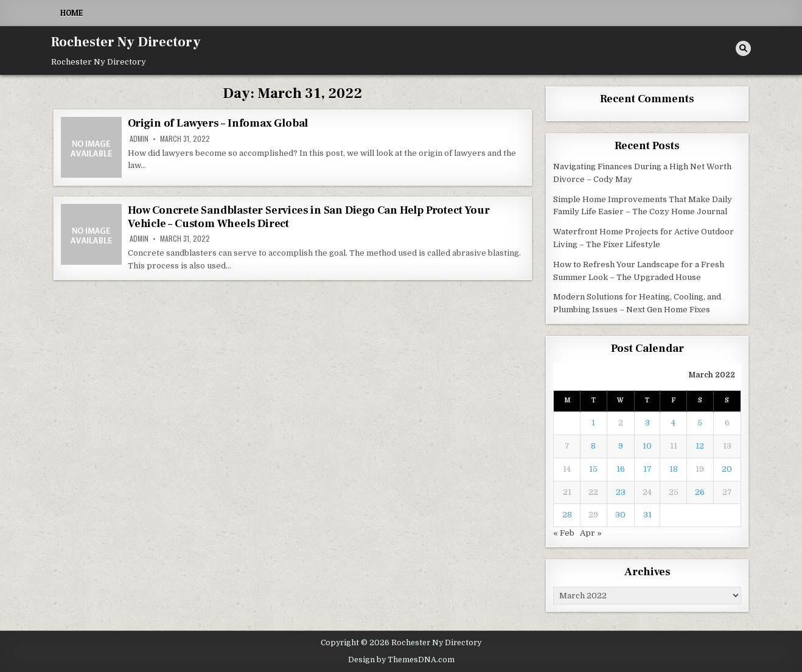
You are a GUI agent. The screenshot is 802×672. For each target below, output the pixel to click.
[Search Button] (743, 48)
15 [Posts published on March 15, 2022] (593, 469)
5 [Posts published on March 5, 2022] (700, 423)
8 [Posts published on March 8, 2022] (593, 446)
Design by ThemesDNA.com (401, 660)
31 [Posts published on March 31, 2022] (647, 515)
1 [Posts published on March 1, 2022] (593, 423)
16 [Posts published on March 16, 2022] (621, 469)
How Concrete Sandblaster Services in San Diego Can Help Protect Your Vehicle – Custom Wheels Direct (309, 217)
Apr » (591, 533)
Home (71, 13)
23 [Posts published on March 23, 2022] (621, 492)
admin (139, 139)
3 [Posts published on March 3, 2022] (647, 423)
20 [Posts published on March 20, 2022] (727, 469)
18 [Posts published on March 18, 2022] (674, 469)
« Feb (564, 533)
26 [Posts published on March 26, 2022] (700, 492)
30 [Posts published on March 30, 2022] (620, 515)
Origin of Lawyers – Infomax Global (218, 123)
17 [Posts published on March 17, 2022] (647, 469)
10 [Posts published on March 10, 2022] (647, 446)
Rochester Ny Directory (126, 42)
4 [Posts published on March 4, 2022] (673, 423)
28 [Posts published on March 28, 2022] (567, 515)
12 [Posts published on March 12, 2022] (700, 446)
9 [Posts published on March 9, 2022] (621, 446)
